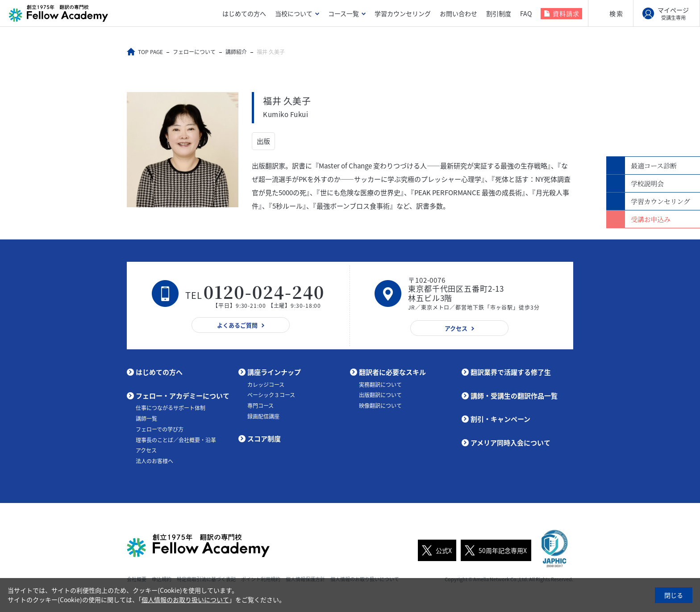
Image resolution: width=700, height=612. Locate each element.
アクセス (146, 450)
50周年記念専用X (494, 550)
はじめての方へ (244, 13)
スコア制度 (264, 439)
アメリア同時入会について (510, 443)
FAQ (526, 13)
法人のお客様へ (154, 461)
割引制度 (499, 13)
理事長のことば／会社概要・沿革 (176, 440)
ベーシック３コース (271, 395)
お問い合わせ (458, 13)
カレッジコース (266, 385)
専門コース (260, 406)
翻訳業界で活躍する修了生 (511, 372)
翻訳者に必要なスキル (392, 372)
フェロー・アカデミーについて (183, 396)
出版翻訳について (380, 395)
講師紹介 (236, 52)
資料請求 (566, 13)
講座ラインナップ (274, 372)
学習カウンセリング (403, 13)
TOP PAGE (150, 52)
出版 (263, 141)
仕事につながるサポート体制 (171, 408)
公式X (435, 550)
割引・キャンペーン (500, 419)
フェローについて (194, 52)
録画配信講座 (263, 416)
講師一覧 (146, 419)
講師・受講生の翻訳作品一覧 (514, 396)
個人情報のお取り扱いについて (185, 599)
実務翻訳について (380, 385)
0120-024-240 (264, 291)
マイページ (673, 13)
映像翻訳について (380, 406)
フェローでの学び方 (160, 429)
